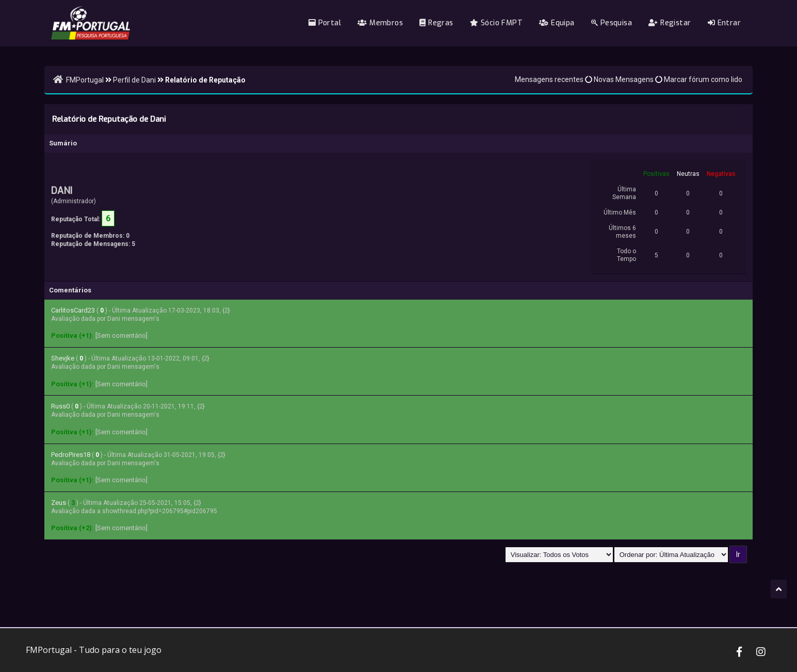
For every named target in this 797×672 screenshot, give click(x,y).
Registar (670, 23)
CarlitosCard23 (73, 310)
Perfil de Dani (134, 80)
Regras (436, 23)
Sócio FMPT (496, 23)
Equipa (557, 23)
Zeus (59, 503)
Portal (325, 23)
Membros (380, 23)
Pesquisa (612, 23)
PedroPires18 (71, 455)
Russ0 (60, 406)
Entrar (724, 23)
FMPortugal (85, 80)
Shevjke (63, 358)
